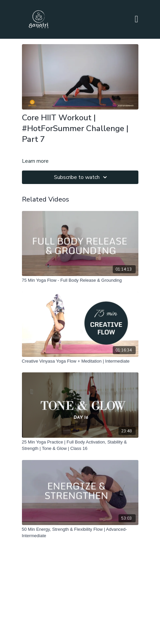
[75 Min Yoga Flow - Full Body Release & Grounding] (80, 280)
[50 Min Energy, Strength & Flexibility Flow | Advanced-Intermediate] (80, 533)
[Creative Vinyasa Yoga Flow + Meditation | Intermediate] (80, 361)
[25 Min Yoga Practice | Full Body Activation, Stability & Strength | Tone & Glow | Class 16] (80, 445)
